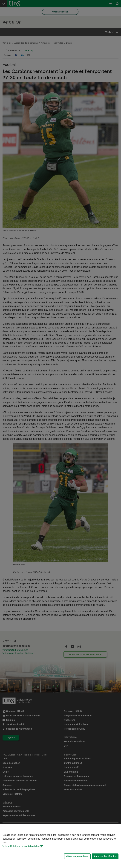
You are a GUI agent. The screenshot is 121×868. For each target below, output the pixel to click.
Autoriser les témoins (105, 856)
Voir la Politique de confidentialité (21, 846)
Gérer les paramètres (77, 856)
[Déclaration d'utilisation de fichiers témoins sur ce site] (60, 846)
